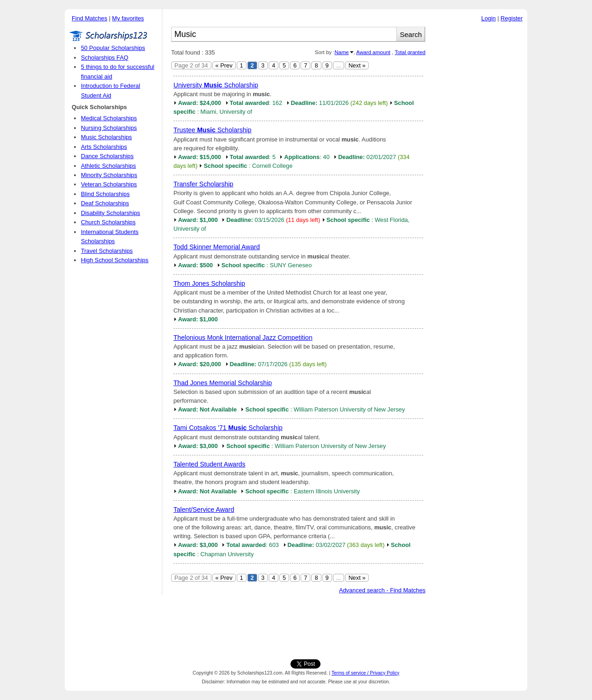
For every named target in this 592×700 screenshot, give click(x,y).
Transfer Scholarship (203, 184)
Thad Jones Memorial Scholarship (223, 383)
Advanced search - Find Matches (382, 590)
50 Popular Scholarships (113, 48)
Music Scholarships (106, 137)
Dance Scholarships (107, 156)
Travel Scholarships (107, 251)
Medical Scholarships (109, 118)
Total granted (410, 52)
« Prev (224, 65)
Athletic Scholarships (108, 166)
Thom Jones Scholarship (209, 283)
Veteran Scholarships (109, 184)
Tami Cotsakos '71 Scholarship (228, 428)
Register (512, 18)
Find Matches (89, 18)
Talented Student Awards (210, 464)
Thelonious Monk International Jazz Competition (243, 338)
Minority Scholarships (109, 175)
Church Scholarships (108, 222)
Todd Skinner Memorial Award (217, 247)
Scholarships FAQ (105, 58)
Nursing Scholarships (109, 128)
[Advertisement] (479, 166)
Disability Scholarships (111, 213)
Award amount (373, 52)
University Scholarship (216, 85)
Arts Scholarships (104, 147)
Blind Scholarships (105, 194)
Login (489, 18)
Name (342, 52)
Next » (357, 65)
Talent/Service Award (204, 510)
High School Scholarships (115, 260)
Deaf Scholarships (105, 203)
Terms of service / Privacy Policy (366, 673)
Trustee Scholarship (213, 130)
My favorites (128, 18)
